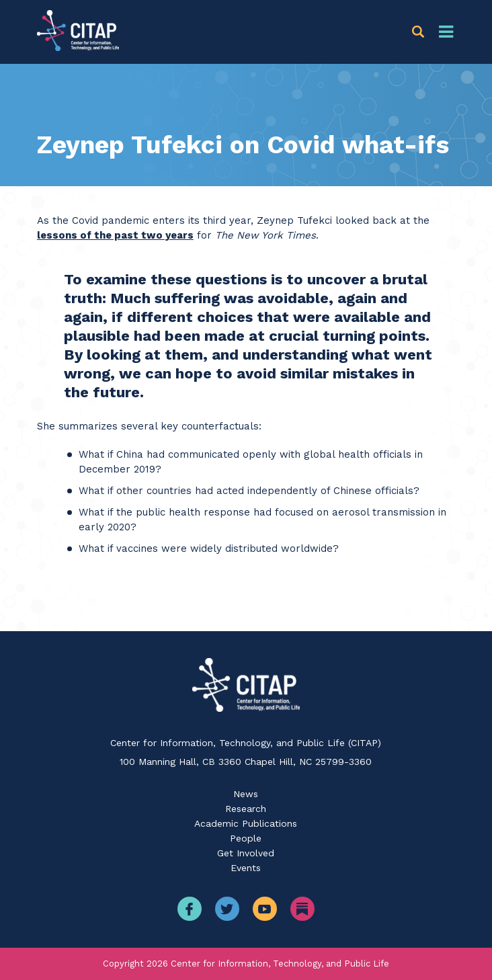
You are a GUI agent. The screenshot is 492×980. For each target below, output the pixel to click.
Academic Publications (246, 823)
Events (246, 868)
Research (246, 809)
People (246, 838)
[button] (420, 32)
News (246, 794)
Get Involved (246, 853)
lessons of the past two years (115, 235)
